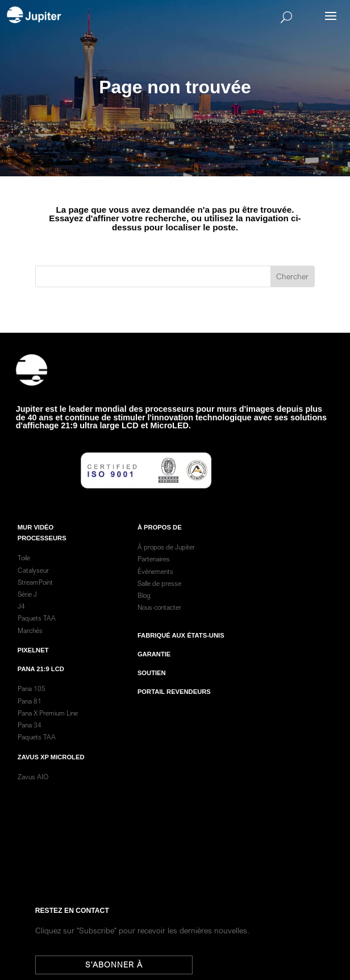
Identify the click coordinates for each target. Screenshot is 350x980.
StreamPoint (35, 593)
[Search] (192, 17)
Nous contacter (159, 618)
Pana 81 (30, 711)
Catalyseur (33, 580)
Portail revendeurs (174, 702)
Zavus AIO (33, 787)
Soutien (152, 684)
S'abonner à (120, 965)
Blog (144, 606)
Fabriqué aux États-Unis (181, 646)
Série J (27, 605)
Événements (155, 582)
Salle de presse (159, 594)
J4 (21, 617)
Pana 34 (30, 736)
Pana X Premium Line (48, 724)
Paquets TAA (37, 629)
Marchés (30, 641)
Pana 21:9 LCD (41, 680)
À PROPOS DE (160, 538)
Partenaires (154, 570)
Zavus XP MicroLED (51, 767)
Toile (24, 568)
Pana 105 (32, 699)
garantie (154, 665)
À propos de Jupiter (166, 558)
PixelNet (33, 661)
